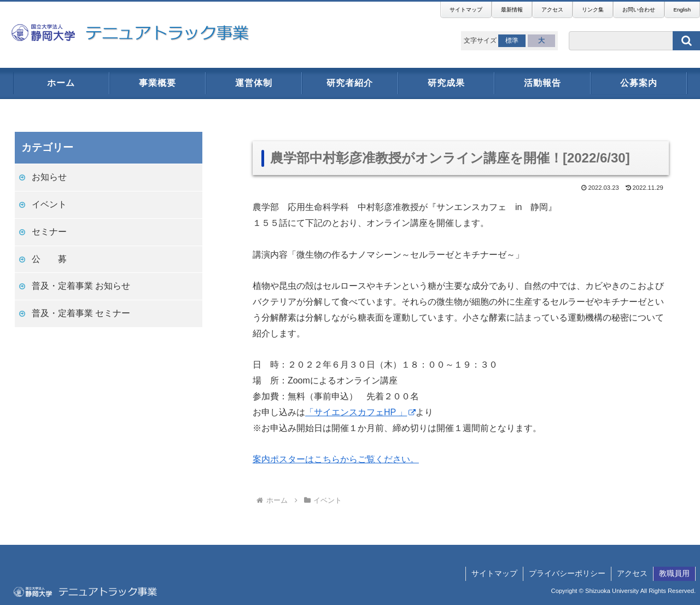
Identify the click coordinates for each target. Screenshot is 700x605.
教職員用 (674, 573)
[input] (634, 41)
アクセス (552, 10)
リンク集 (593, 10)
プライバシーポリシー (567, 573)
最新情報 (512, 10)
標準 (512, 40)
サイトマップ (466, 10)
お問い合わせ (639, 10)
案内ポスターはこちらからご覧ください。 (336, 459)
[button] (686, 41)
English (682, 10)
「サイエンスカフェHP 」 (360, 412)
